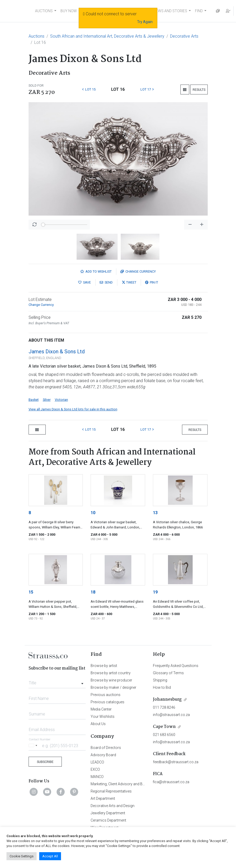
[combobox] (57, 681)
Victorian (61, 400)
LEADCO (97, 762)
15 (31, 592)
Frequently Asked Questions (176, 666)
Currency (138, 271)
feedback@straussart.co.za (176, 762)
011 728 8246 (164, 707)
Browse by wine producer (111, 680)
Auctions (36, 36)
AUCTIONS (44, 11)
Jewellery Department (108, 813)
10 (93, 513)
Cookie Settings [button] (22, 856)
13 (155, 513)
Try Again (145, 22)
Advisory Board (103, 755)
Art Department (103, 798)
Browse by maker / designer (113, 687)
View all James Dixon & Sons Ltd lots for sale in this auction (73, 409)
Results (199, 90)
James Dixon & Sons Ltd (57, 352)
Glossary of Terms (168, 673)
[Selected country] (34, 745)
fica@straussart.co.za (171, 782)
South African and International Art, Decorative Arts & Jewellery (107, 36)
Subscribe (45, 762)
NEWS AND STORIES (170, 11)
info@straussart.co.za (171, 715)
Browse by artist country (111, 673)
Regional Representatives (111, 791)
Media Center (101, 709)
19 (155, 592)
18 (93, 592)
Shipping (160, 680)
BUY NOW (69, 11)
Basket (34, 400)
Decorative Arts (184, 36)
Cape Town (164, 727)
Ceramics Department (108, 820)
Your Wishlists (103, 717)
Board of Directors (106, 748)
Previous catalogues (107, 702)
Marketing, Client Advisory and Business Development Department (144, 784)
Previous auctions (106, 695)
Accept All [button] (50, 856)
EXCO (95, 769)
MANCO (97, 777)
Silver (47, 400)
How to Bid (162, 687)
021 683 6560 (164, 735)
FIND (199, 11)
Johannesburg (167, 700)
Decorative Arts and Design (113, 806)
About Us (98, 724)
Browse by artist (104, 666)
